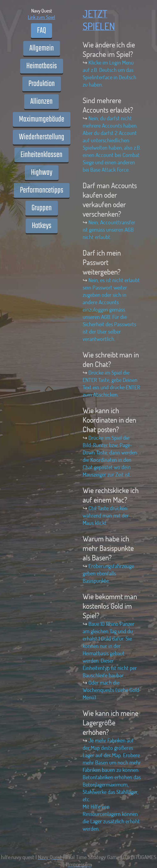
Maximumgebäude (42, 119)
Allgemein (42, 48)
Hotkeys (42, 226)
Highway (42, 173)
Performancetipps (42, 190)
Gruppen (42, 208)
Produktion (42, 84)
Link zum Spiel (41, 17)
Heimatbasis (42, 66)
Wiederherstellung (42, 137)
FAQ (41, 31)
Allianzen (41, 102)
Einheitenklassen (41, 155)
